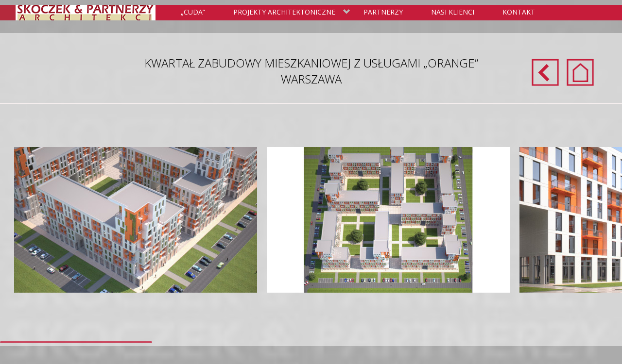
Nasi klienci (453, 12)
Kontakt (519, 12)
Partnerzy (383, 12)
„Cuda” (193, 12)
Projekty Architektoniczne (290, 13)
